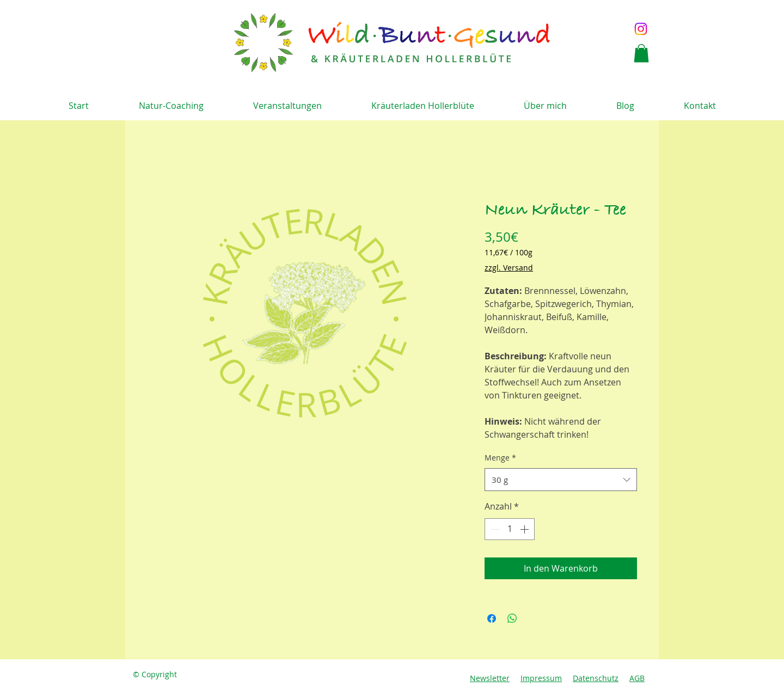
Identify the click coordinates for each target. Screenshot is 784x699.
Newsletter (490, 678)
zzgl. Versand (509, 268)
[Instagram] (641, 29)
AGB (637, 678)
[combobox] (561, 480)
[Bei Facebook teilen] (492, 618)
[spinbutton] (510, 529)
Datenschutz (596, 678)
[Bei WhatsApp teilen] (512, 618)
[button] (641, 53)
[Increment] (525, 529)
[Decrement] (494, 529)
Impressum (541, 678)
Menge (500, 458)
